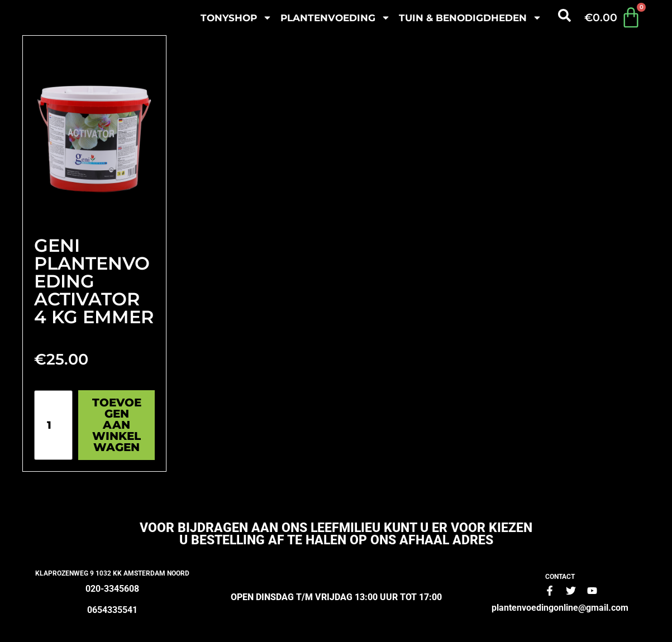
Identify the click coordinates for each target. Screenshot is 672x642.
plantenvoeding (335, 18)
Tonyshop (236, 18)
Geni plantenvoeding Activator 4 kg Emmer (94, 281)
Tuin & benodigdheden (470, 18)
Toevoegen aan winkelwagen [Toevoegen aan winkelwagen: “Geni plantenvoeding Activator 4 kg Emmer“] (117, 425)
